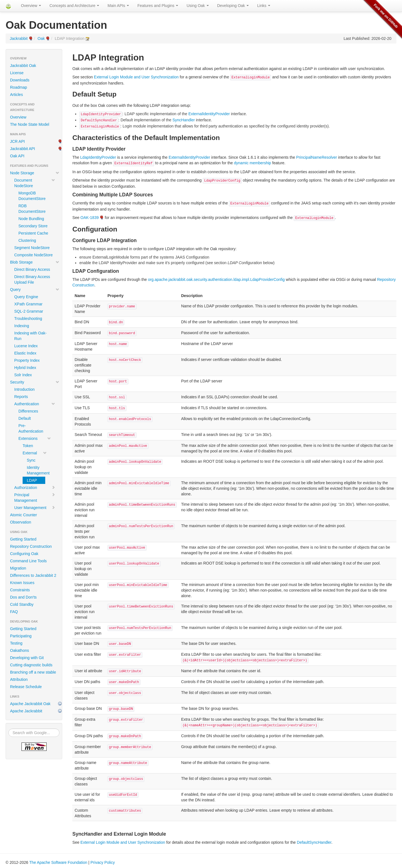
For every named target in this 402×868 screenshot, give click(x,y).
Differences (28, 411)
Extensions (35, 438)
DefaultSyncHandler (314, 842)
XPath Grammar (28, 304)
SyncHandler (184, 120)
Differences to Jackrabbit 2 (33, 575)
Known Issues (22, 583)
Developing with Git (27, 658)
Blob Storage (35, 262)
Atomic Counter (23, 515)
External (35, 453)
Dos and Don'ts (23, 597)
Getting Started (23, 539)
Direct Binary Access (32, 269)
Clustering (27, 240)
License (17, 73)
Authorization (35, 488)
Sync (31, 460)
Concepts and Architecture (74, 6)
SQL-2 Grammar (29, 311)
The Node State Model (30, 124)
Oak (41, 38)
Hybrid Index (25, 368)
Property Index (27, 360)
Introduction (24, 389)
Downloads (20, 80)
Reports (21, 397)
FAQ (14, 612)
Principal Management (35, 498)
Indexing (22, 326)
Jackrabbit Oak (23, 66)
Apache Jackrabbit (26, 711)
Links (264, 6)
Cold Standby (22, 604)
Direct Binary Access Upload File (32, 279)
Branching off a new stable (33, 672)
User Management (35, 508)
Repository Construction (31, 546)
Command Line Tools (28, 561)
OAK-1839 (89, 218)
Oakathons (20, 650)
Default (25, 418)
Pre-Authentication (31, 428)
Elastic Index (25, 353)
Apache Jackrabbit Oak (30, 704)
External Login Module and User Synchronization (136, 77)
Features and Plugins (158, 6)
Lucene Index (26, 346)
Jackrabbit (19, 38)
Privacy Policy (103, 862)
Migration (18, 568)
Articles (16, 95)
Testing (16, 643)
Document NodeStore (35, 183)
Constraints (20, 590)
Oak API (17, 156)
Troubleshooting (28, 319)
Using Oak (198, 6)
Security (35, 382)
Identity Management (36, 470)
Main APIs (118, 6)
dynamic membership (253, 163)
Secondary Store (33, 226)
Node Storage (35, 173)
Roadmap (19, 87)
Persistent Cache (33, 233)
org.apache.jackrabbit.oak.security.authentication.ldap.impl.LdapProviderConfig (216, 279)
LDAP (32, 480)
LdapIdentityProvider (98, 157)
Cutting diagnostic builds (31, 665)
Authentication (35, 404)
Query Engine (26, 297)
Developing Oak (233, 6)
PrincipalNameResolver (317, 157)
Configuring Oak (24, 554)
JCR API (17, 141)
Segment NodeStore (32, 248)
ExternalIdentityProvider (209, 114)
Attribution (19, 679)
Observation (21, 522)
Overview (31, 6)
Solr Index (23, 375)
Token (28, 446)
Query (35, 290)
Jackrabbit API (23, 149)
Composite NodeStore (33, 255)
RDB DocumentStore (32, 209)
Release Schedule (26, 687)
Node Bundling (31, 219)
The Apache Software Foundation (58, 862)
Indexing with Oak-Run (30, 336)
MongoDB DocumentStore (32, 196)
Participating (21, 636)
